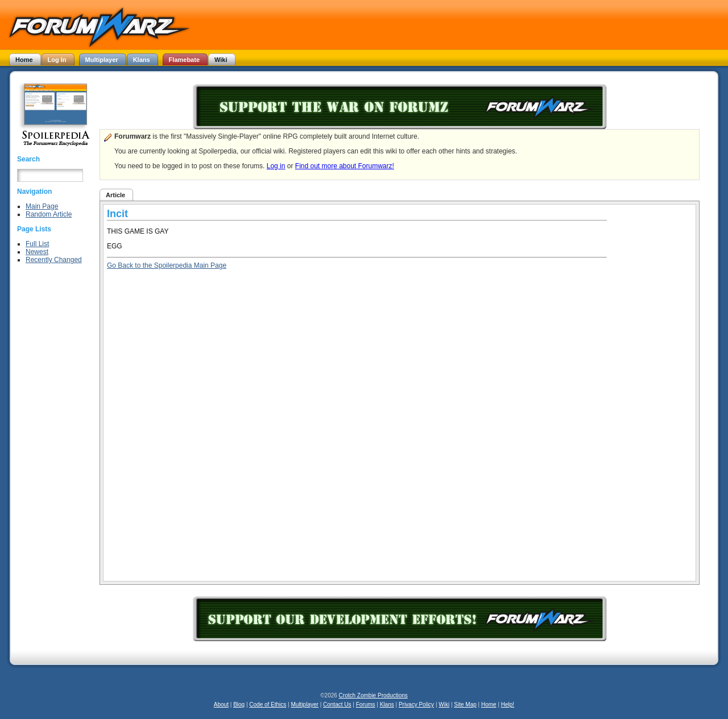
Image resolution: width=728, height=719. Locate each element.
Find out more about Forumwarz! (345, 166)
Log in (276, 166)
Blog (239, 705)
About (221, 705)
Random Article (49, 214)
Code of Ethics (268, 705)
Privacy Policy (416, 705)
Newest (37, 252)
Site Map (465, 705)
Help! (508, 705)
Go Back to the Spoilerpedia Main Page (167, 265)
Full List (37, 244)
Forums (366, 705)
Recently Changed (54, 260)
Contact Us (337, 705)
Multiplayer (305, 705)
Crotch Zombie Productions (373, 695)
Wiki (444, 705)
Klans (387, 705)
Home (489, 705)
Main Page (42, 206)
